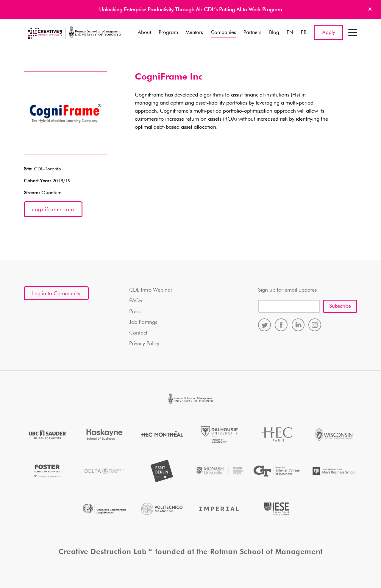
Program (168, 33)
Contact (138, 333)
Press (135, 312)
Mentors (194, 33)
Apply (329, 33)
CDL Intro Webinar (151, 290)
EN (290, 33)
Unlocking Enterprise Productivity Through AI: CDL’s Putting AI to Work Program (190, 10)
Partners (252, 33)
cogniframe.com (53, 210)
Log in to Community (56, 294)
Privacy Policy (144, 344)
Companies (223, 33)
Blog (274, 33)
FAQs (136, 301)
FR (304, 33)
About (144, 33)
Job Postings (143, 322)
